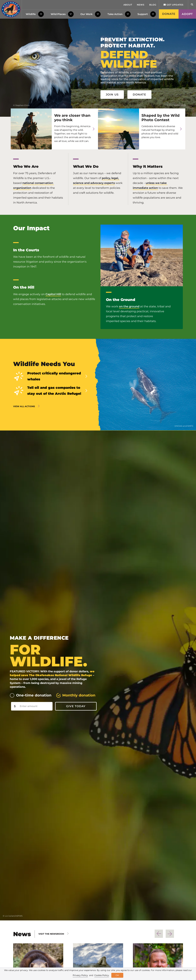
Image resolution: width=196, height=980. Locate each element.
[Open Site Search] (192, 5)
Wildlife (31, 14)
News (141, 5)
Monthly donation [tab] (79, 695)
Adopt (187, 14)
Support (143, 14)
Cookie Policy (102, 975)
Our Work (86, 14)
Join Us (112, 95)
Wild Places (58, 14)
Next (170, 934)
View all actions (24, 406)
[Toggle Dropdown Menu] (42, 14)
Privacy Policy (80, 975)
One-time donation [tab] (34, 695)
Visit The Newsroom (51, 934)
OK (117, 975)
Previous (159, 934)
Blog (153, 5)
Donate (169, 14)
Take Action (115, 14)
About (128, 5)
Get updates (173, 5)
